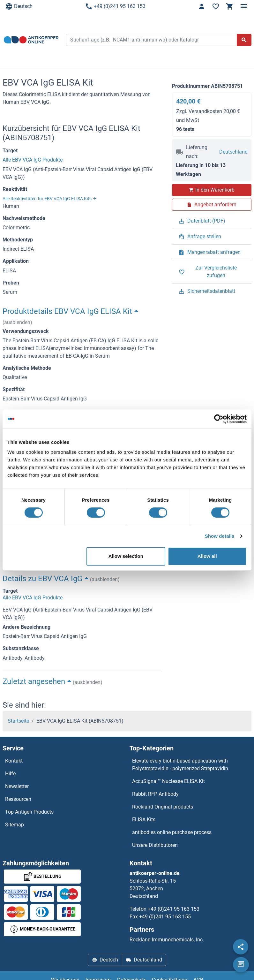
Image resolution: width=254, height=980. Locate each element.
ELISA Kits (144, 820)
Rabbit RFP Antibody (155, 794)
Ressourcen (18, 799)
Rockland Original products (163, 807)
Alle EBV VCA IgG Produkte (33, 160)
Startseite (18, 721)
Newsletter (17, 786)
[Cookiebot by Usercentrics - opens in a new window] (219, 419)
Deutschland (233, 152)
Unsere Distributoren (155, 845)
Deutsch (19, 6)
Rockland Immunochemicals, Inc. (167, 940)
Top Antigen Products (29, 812)
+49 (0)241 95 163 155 (165, 917)
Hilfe (10, 774)
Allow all (207, 556)
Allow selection (126, 556)
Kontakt (14, 761)
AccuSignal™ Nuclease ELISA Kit (168, 781)
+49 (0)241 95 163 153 (115, 6)
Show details (220, 536)
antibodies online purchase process (172, 832)
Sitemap (15, 825)
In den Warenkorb (212, 190)
